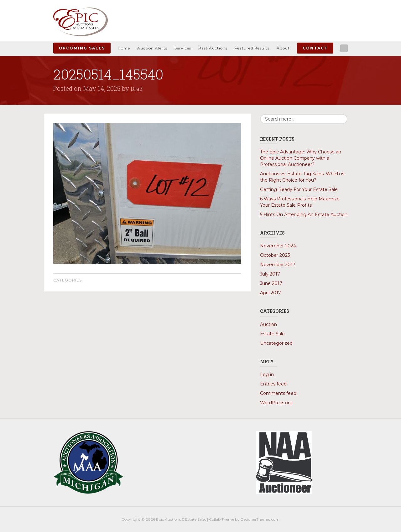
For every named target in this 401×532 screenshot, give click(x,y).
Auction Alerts (152, 48)
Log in (267, 374)
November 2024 (278, 246)
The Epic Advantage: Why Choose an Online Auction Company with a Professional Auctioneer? (301, 158)
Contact (315, 48)
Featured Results (252, 48)
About (283, 48)
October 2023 (275, 255)
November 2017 (278, 265)
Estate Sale (272, 333)
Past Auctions (213, 48)
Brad (137, 88)
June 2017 (271, 283)
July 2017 (270, 274)
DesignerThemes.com (260, 519)
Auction (268, 324)
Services (183, 48)
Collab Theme (221, 519)
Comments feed (278, 393)
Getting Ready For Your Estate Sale (299, 189)
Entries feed (273, 384)
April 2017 (271, 293)
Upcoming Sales (82, 48)
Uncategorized (276, 343)
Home (124, 48)
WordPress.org (276, 402)
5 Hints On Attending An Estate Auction (304, 214)
